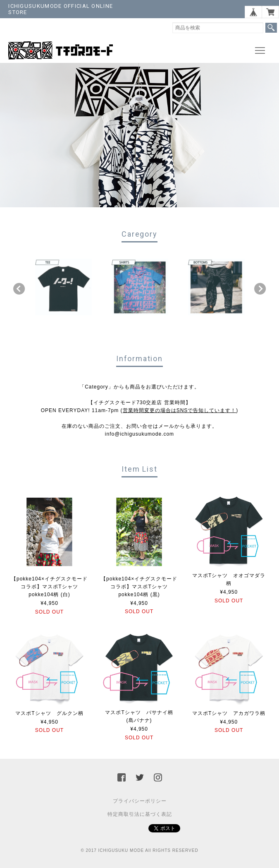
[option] (63, 287)
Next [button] (260, 289)
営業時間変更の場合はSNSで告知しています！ (180, 410)
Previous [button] (19, 289)
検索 (271, 28)
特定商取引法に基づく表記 (140, 814)
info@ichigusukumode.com (139, 434)
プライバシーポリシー (140, 801)
